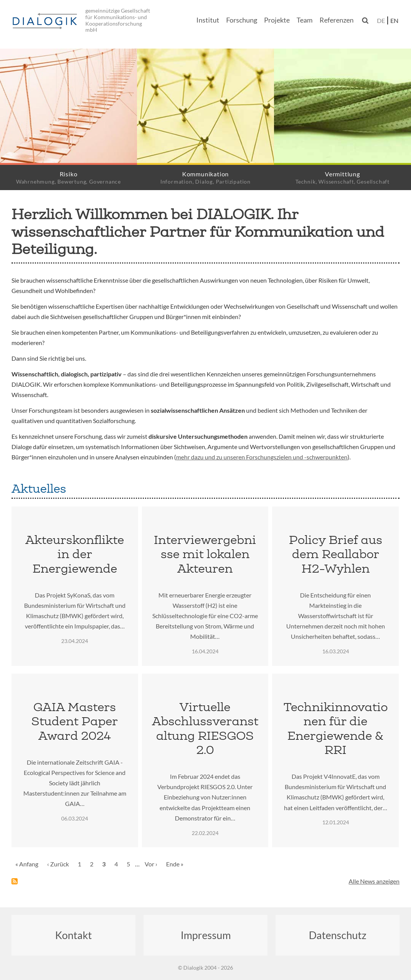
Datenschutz (338, 935)
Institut (208, 20)
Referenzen (337, 20)
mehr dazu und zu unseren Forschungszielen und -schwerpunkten (262, 457)
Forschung (242, 20)
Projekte (277, 20)
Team (305, 20)
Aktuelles (39, 488)
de (381, 20)
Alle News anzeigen (374, 881)
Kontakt (73, 935)
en (394, 20)
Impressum (206, 935)
